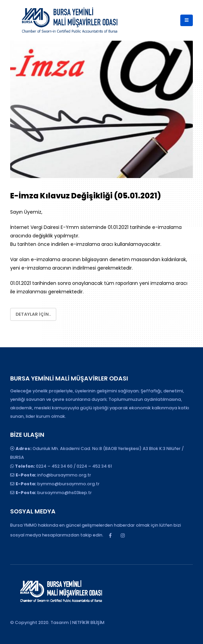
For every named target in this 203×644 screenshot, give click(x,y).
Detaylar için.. (33, 314)
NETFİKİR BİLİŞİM (88, 622)
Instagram (123, 535)
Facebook (110, 535)
